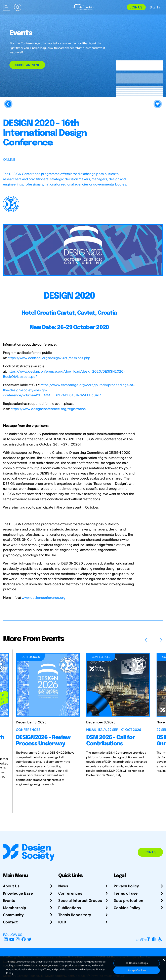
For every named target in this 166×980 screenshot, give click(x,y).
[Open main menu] (7, 7)
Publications (70, 908)
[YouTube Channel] (12, 939)
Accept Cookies (137, 970)
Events (9, 901)
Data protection (128, 901)
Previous (147, 640)
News (63, 886)
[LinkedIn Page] (6, 939)
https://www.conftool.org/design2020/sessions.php (49, 358)
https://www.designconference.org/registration (48, 409)
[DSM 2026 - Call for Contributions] (118, 685)
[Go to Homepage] (83, 7)
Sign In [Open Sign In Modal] (155, 7)
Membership (15, 908)
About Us (11, 886)
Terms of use (126, 894)
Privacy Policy (126, 886)
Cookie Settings (137, 963)
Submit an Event (27, 65)
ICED (62, 922)
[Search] (18, 7)
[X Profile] (30, 939)
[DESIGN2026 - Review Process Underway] (48, 685)
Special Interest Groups (80, 901)
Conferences (70, 894)
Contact (10, 922)
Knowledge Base (18, 894)
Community (13, 915)
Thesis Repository (75, 915)
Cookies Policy (127, 908)
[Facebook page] (24, 939)
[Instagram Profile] (18, 939)
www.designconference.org (44, 597)
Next (160, 640)
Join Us (136, 7)
